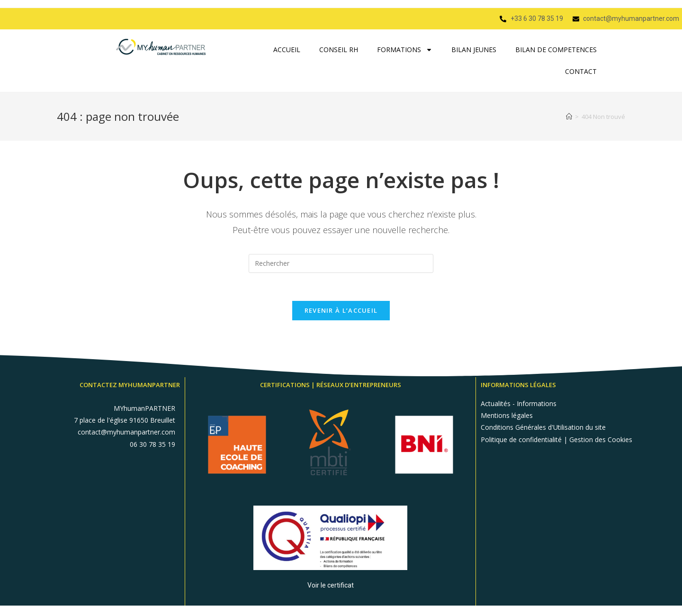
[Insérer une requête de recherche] (341, 263)
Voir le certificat (331, 585)
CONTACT (581, 71)
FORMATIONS (405, 50)
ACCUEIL (287, 50)
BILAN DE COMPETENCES (556, 50)
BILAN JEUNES (474, 50)
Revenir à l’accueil (341, 311)
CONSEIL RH (339, 50)
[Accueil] (569, 117)
